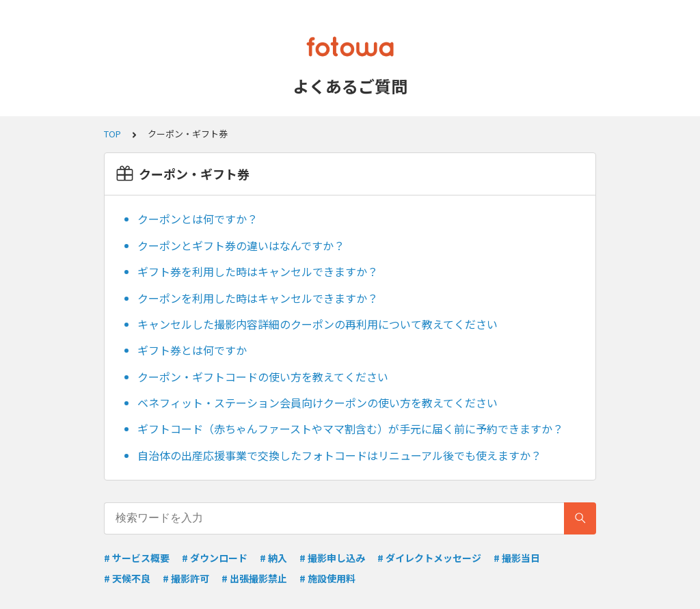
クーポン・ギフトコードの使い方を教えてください (263, 377)
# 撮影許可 (186, 578)
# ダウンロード (215, 558)
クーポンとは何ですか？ (198, 219)
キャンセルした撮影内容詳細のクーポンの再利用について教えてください (318, 324)
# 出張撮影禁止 (254, 578)
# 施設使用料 (327, 578)
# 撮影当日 (517, 558)
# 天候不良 (127, 578)
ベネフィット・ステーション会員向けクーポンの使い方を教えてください (318, 403)
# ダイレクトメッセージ (429, 558)
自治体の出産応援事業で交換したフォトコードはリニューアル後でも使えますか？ (339, 455)
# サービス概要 (137, 558)
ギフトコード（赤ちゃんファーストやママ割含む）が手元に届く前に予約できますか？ (350, 429)
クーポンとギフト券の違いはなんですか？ (241, 245)
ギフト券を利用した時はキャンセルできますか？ (258, 271)
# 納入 (273, 558)
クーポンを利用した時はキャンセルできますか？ (258, 298)
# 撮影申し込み (332, 558)
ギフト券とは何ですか (192, 350)
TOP (112, 134)
